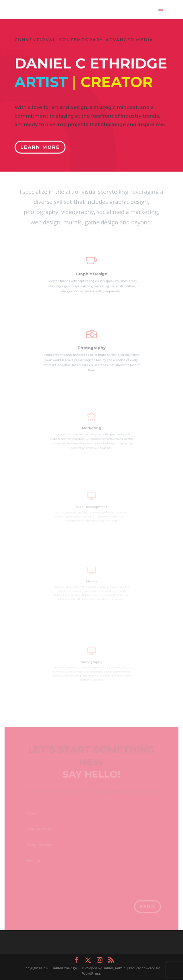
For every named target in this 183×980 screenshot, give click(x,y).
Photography (92, 349)
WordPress (91, 973)
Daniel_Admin (114, 968)
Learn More (41, 144)
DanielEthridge (64, 968)
